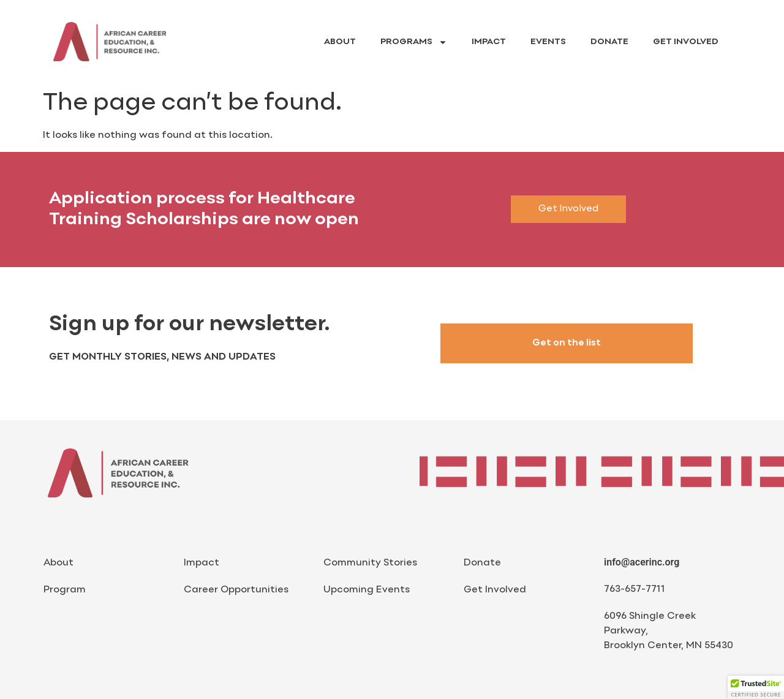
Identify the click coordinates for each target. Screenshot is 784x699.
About (340, 42)
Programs (414, 42)
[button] (756, 687)
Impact (489, 42)
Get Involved (686, 42)
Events (548, 42)
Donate (609, 42)
